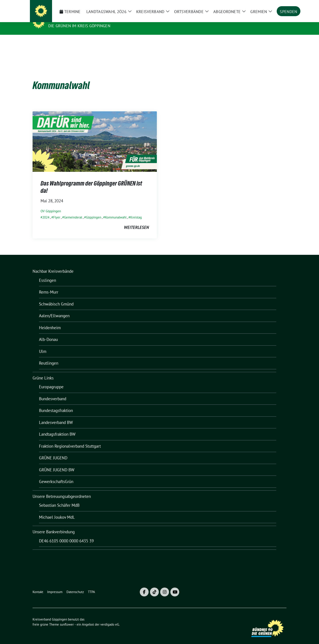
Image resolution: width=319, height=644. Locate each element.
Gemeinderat (73, 210)
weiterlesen (136, 220)
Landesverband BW (56, 416)
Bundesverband (53, 392)
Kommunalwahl (116, 210)
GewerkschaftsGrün (56, 475)
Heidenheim (50, 321)
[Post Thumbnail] (95, 134)
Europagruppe (51, 380)
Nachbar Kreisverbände (53, 264)
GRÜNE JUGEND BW (57, 463)
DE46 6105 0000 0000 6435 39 (66, 534)
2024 (46, 210)
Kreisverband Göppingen (78, 19)
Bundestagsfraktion (56, 404)
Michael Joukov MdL (57, 510)
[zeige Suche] (279, 5)
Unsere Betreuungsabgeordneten (62, 489)
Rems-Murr (49, 285)
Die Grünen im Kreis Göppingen (79, 26)
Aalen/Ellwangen (54, 309)
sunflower (67, 618)
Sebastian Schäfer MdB (59, 498)
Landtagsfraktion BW (57, 427)
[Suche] (272, 5)
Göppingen (94, 210)
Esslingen (48, 273)
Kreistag (136, 210)
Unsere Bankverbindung (54, 525)
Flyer (57, 210)
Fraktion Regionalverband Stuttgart (70, 439)
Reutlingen (49, 356)
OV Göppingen (51, 204)
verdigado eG (110, 618)
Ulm (43, 344)
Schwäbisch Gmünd (56, 297)
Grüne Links (43, 371)
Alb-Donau (48, 333)
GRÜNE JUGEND (53, 451)
